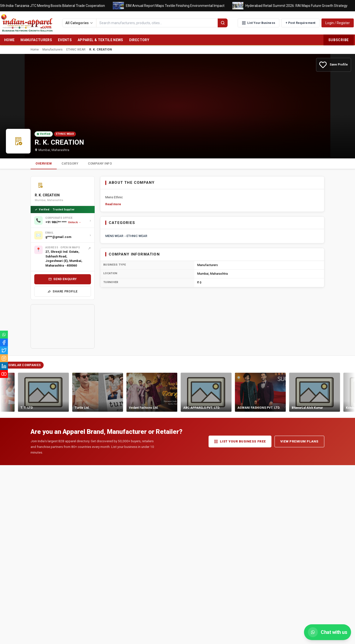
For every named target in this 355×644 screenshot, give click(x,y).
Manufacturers (36, 40)
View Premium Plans (299, 441)
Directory (139, 40)
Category (70, 163)
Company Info (100, 163)
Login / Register (338, 23)
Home (9, 40)
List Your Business (258, 23)
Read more (113, 204)
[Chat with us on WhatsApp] (328, 632)
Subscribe (339, 40)
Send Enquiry (63, 279)
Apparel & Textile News (100, 40)
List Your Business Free (240, 441)
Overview (44, 163)
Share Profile (63, 291)
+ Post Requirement (300, 23)
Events (65, 40)
